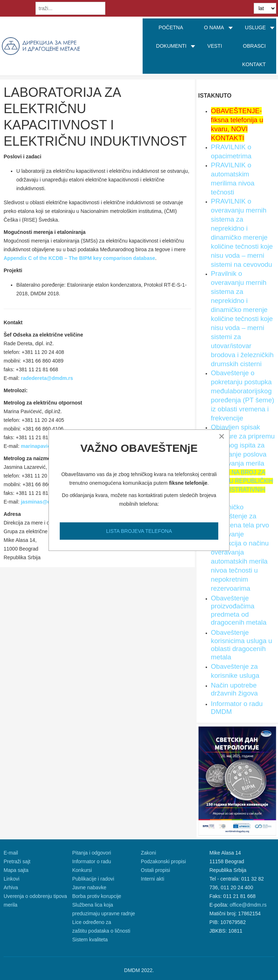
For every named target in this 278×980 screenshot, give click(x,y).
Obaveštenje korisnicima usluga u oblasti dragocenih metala (242, 645)
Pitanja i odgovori (92, 853)
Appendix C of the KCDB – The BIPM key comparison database (79, 258)
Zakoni (148, 853)
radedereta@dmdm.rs (47, 378)
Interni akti (153, 879)
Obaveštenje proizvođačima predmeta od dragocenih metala (239, 610)
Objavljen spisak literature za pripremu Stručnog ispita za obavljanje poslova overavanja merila (243, 445)
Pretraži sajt (17, 861)
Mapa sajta (16, 870)
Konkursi (82, 870)
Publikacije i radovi (93, 879)
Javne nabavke (89, 887)
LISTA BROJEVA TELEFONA (139, 531)
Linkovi (12, 879)
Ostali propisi (155, 870)
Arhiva (11, 887)
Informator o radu (92, 861)
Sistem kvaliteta (90, 940)
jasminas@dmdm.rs (45, 502)
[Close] (222, 436)
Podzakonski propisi (163, 861)
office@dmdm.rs (248, 905)
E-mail (11, 853)
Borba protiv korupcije (97, 896)
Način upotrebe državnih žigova (235, 689)
